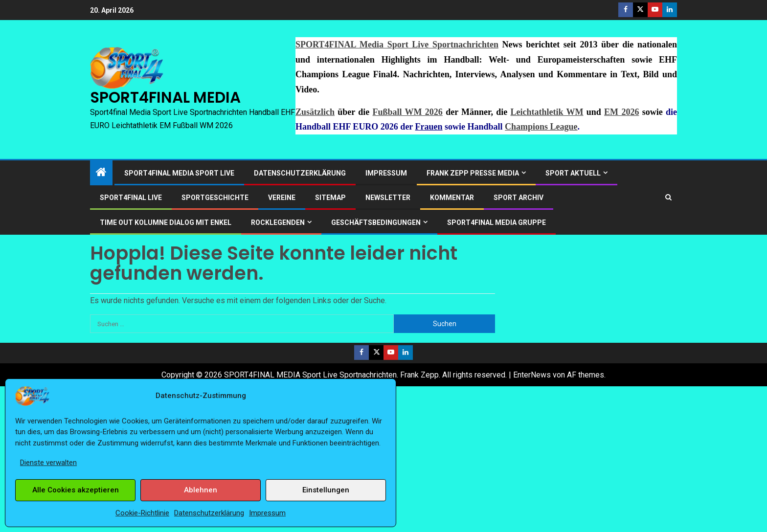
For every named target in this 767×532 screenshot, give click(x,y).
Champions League (541, 127)
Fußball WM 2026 (408, 112)
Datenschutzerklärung (209, 513)
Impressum (267, 513)
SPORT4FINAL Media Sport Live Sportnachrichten (397, 44)
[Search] (668, 197)
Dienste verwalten (48, 463)
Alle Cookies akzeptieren (76, 490)
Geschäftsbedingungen (376, 222)
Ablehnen (201, 490)
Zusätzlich (315, 112)
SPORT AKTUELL (573, 173)
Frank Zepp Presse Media (473, 173)
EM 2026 (621, 112)
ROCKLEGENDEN (278, 222)
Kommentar (452, 198)
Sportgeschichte (215, 198)
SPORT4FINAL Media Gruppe (496, 222)
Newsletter (388, 198)
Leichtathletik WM (547, 112)
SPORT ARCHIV (519, 198)
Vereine (282, 198)
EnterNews (532, 375)
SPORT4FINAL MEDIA (165, 97)
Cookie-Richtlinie (142, 513)
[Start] (101, 173)
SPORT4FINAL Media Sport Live (179, 173)
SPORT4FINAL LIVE (131, 198)
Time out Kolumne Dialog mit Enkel (166, 222)
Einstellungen (326, 490)
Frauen (429, 127)
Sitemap (330, 198)
